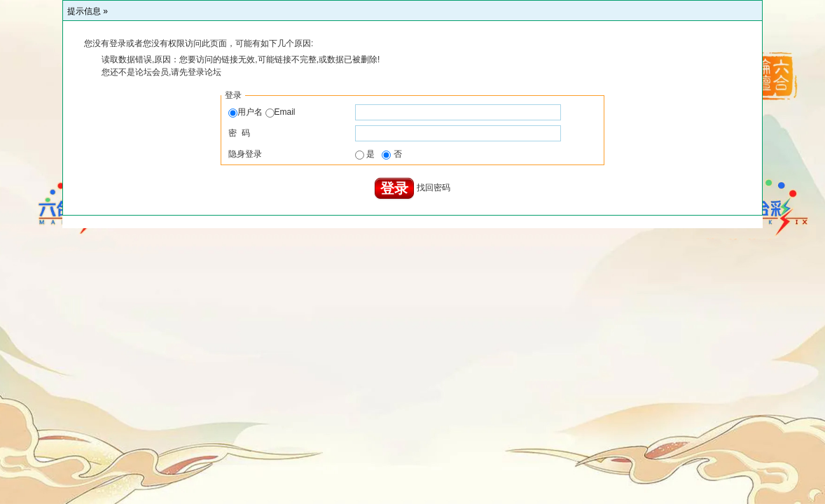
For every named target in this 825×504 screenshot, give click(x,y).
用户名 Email (262, 112)
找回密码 (434, 188)
